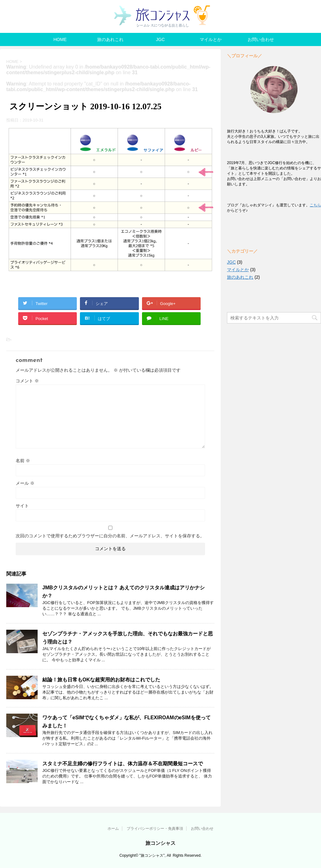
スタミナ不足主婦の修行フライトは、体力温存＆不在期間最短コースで (123, 764)
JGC (160, 39)
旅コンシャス (160, 843)
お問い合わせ (261, 39)
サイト (22, 506)
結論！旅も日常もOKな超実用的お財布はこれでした (101, 680)
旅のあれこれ (110, 39)
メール (25, 483)
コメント (27, 381)
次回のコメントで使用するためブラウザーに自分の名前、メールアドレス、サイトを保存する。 (110, 536)
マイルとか (211, 39)
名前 (23, 461)
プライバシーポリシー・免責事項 (155, 829)
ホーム (113, 829)
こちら (315, 205)
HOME (60, 39)
